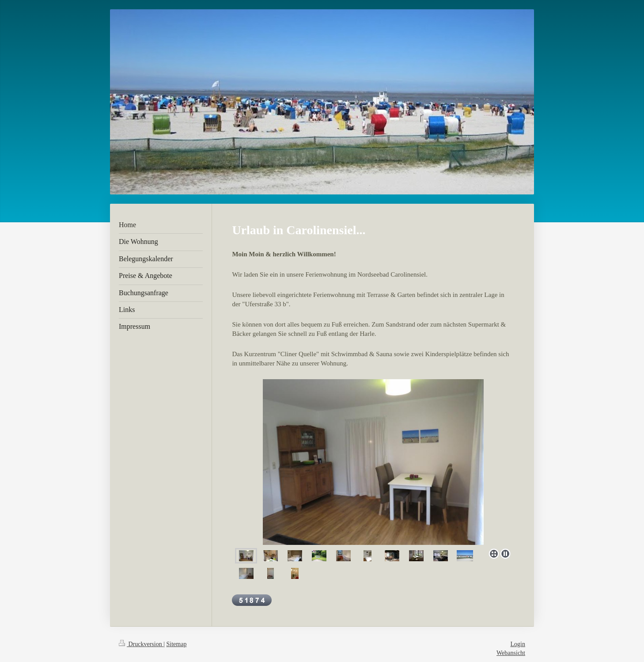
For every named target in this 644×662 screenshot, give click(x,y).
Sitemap (177, 644)
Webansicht (511, 653)
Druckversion (141, 644)
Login (518, 644)
